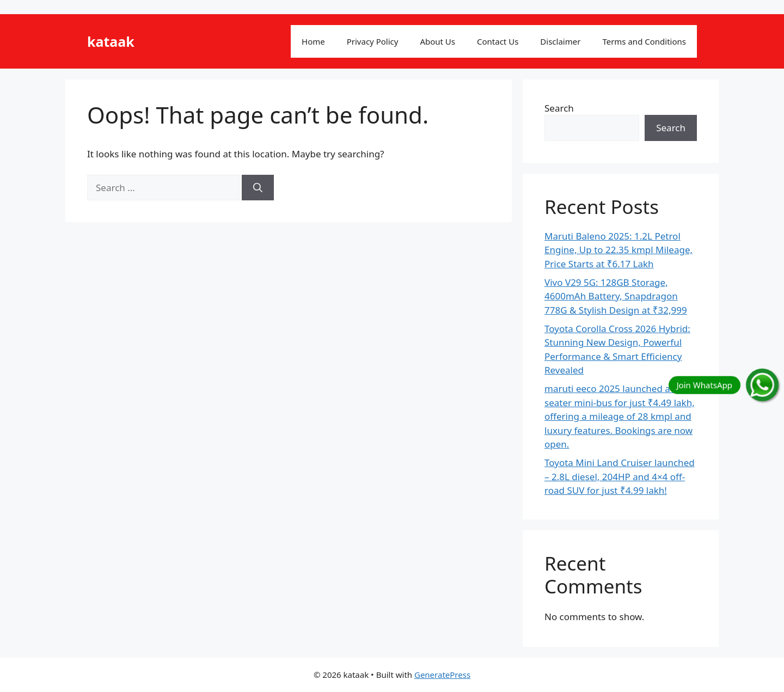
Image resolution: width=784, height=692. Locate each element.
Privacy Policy (373, 41)
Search (559, 108)
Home (313, 41)
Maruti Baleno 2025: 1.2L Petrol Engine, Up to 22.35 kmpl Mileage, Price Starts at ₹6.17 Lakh (618, 250)
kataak (111, 41)
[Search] (258, 188)
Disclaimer (560, 41)
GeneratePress (442, 675)
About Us (437, 41)
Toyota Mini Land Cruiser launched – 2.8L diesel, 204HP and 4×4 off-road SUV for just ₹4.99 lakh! (620, 476)
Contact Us (498, 41)
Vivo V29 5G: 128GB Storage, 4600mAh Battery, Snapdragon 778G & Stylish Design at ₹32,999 (616, 296)
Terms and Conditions (644, 41)
